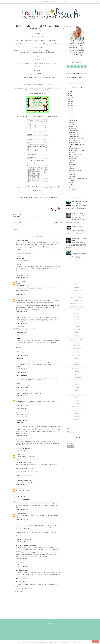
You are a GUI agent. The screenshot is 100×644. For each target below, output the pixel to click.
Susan (18, 523)
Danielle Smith (20, 570)
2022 (69, 96)
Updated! (72, 167)
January (71, 191)
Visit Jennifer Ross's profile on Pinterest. (76, 83)
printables (35, 218)
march (77, 371)
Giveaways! (72, 175)
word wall (77, 420)
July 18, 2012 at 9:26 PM (22, 436)
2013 (69, 110)
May (71, 183)
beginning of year (27, 218)
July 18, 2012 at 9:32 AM (22, 312)
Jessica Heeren (20, 376)
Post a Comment (19, 592)
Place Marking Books (75, 141)
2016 (69, 104)
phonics (77, 391)
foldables (77, 362)
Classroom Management (77, 304)
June (71, 181)
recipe (77, 400)
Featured (77, 317)
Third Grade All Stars (21, 332)
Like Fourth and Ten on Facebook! (25, 481)
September (72, 120)
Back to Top (96, 641)
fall (77, 358)
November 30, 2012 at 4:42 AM (24, 588)
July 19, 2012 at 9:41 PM (22, 496)
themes (77, 417)
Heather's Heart (20, 240)
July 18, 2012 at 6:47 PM (22, 417)
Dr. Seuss (77, 313)
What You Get (73, 169)
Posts (69, 428)
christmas (77, 346)
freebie (77, 365)
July (71, 124)
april (77, 336)
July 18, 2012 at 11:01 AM (22, 323)
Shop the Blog (63, 2)
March (71, 187)
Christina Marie (20, 420)
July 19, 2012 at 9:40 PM (22, 485)
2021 (69, 98)
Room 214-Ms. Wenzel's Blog (24, 545)
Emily (17, 439)
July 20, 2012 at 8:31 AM (22, 559)
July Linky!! (72, 177)
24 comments (16, 217)
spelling (77, 410)
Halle (17, 338)
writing (77, 423)
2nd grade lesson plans (77, 294)
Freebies (53, 2)
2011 (69, 193)
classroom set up (77, 349)
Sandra (18, 359)
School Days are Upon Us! (76, 139)
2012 (69, 112)
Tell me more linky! (74, 136)
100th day (77, 288)
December (72, 114)
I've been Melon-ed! (74, 126)
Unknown (19, 281)
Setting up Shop (73, 134)
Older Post (58, 223)
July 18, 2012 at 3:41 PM (22, 395)
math (77, 375)
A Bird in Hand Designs (76, 642)
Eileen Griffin (19, 409)
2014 (69, 108)
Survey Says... (73, 160)
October (72, 118)
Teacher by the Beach (29, 642)
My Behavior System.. (75, 149)
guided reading (77, 368)
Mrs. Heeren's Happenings (23, 385)
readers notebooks (77, 394)
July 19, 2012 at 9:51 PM (22, 510)
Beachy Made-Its (74, 156)
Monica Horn (19, 513)
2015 (69, 106)
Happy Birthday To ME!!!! (76, 128)
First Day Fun (76, 251)
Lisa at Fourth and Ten (22, 462)
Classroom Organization (77, 307)
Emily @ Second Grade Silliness (24, 449)
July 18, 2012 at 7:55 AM (22, 261)
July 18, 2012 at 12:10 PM (22, 355)
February (72, 189)
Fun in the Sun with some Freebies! (78, 179)
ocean (77, 384)
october (77, 388)
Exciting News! (73, 158)
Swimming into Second (22, 494)
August (71, 122)
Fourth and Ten (20, 479)
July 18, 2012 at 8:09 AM (22, 278)
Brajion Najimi (20, 582)
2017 (69, 102)
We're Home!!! (73, 165)
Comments (71, 431)
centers (77, 342)
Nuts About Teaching (22, 500)
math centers (77, 378)
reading (77, 397)
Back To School (17, 218)
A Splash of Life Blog (77, 297)
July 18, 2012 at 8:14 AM (22, 295)
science (77, 404)
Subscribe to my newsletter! (74, 441)
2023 (69, 94)
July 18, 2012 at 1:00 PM (22, 372)
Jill (17, 264)
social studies (77, 407)
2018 (69, 100)
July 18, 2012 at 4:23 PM (22, 405)
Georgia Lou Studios (56, 642)
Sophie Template (40, 642)
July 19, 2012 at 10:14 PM (22, 520)
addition (77, 333)
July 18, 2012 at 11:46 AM (22, 335)
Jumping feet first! (74, 130)
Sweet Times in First (22, 368)
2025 (69, 91)
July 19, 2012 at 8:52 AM (22, 451)
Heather (18, 454)
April (71, 185)
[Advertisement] (37, 605)
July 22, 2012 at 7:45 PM (22, 567)
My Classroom (43, 2)
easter (77, 352)
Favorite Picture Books (75, 154)
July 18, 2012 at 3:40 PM (22, 387)
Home (34, 2)
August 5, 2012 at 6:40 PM (23, 578)
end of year (77, 355)
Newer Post (17, 223)
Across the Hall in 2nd (22, 353)
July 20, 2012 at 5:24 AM (22, 542)
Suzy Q (18, 298)
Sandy (18, 315)
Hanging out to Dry (74, 132)
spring (77, 413)
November (72, 116)
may (77, 381)
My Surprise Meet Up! (75, 163)
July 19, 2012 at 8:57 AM (22, 459)
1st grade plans (77, 291)
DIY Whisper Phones (74, 143)
